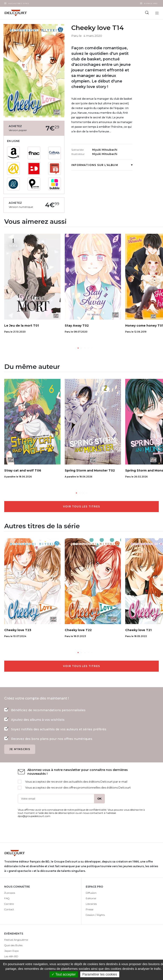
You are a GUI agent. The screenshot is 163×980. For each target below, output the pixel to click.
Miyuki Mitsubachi (105, 150)
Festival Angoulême (16, 940)
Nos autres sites (19, 3)
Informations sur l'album (102, 165)
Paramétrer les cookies (100, 974)
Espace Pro (151, 3)
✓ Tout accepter (64, 974)
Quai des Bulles (13, 945)
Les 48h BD (11, 956)
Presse (90, 909)
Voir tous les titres (81, 506)
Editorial (91, 898)
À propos (10, 893)
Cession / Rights (95, 915)
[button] (78, 348)
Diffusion (91, 893)
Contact (9, 909)
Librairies (91, 904)
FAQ (7, 898)
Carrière (9, 904)
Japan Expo (11, 951)
